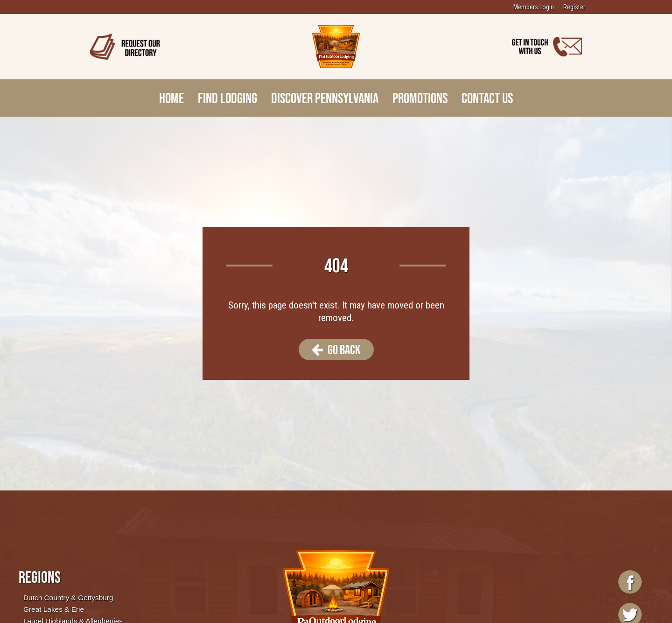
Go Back (336, 350)
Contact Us (487, 98)
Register (574, 7)
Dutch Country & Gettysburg (68, 598)
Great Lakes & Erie (54, 609)
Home (171, 98)
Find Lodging (227, 98)
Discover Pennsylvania (325, 98)
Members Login (534, 7)
